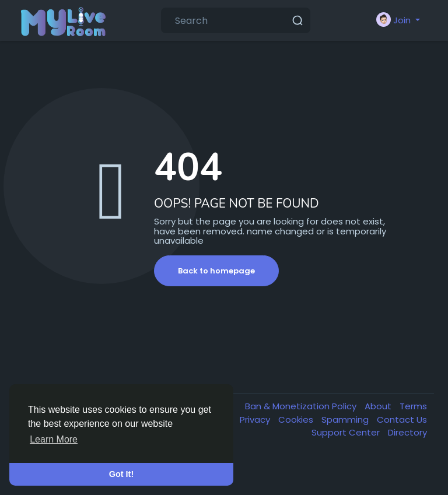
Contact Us (402, 419)
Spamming (346, 419)
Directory (407, 432)
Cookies (297, 419)
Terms (413, 406)
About (379, 406)
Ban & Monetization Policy (302, 406)
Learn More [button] (54, 439)
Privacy (256, 419)
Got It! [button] (121, 474)
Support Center (347, 432)
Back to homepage (216, 271)
